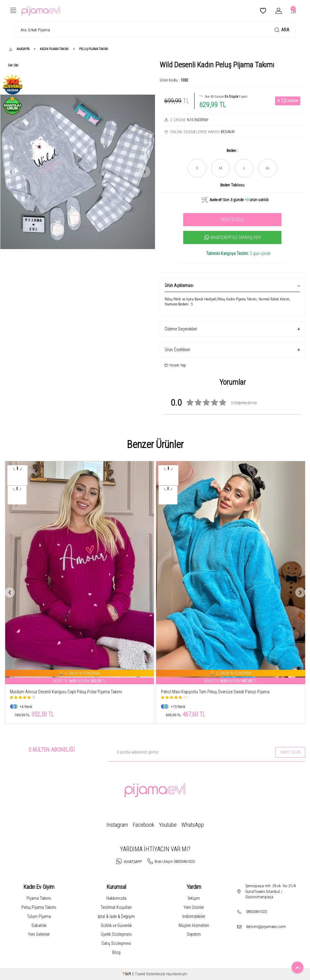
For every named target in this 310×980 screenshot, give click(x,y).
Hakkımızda (116, 898)
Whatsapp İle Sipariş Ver (232, 237)
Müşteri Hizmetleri (194, 925)
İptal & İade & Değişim (116, 916)
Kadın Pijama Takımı (54, 49)
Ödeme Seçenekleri (232, 329)
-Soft (127, 974)
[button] (11, 172)
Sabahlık (39, 925)
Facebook (144, 825)
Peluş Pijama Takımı (94, 49)
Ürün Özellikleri (232, 350)
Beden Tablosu (232, 185)
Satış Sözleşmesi (116, 943)
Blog (116, 952)
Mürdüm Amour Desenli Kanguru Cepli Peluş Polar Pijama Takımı (66, 692)
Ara (282, 30)
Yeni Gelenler (39, 934)
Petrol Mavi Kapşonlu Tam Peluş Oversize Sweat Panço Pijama (215, 692)
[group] (78, 172)
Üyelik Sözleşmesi (116, 934)
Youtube (168, 825)
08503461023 (256, 912)
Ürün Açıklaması (232, 285)
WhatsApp (193, 825)
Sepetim (194, 934)
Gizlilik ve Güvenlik (116, 925)
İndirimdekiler (194, 916)
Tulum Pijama (39, 916)
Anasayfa (19, 49)
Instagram (117, 825)
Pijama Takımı (39, 898)
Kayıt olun (290, 752)
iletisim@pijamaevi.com (266, 927)
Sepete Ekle (232, 220)
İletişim (194, 898)
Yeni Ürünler (194, 907)
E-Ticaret (139, 974)
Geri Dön (13, 65)
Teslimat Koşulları (116, 907)
